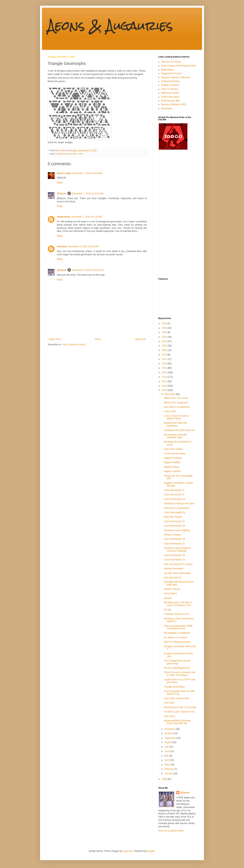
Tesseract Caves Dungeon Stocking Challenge (177, 549)
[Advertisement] (173, 214)
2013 (165, 377)
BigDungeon (167, 70)
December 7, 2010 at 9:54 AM (87, 173)
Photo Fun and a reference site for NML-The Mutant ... (180, 674)
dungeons (61, 154)
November (170, 729)
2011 (165, 386)
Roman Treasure (172, 535)
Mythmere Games (170, 93)
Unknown (62, 247)
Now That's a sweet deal (176, 698)
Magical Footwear (173, 458)
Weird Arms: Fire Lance (176, 398)
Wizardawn (167, 108)
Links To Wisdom (170, 89)
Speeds (168, 598)
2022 (165, 341)
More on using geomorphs (177, 642)
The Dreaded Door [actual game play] (177, 662)
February (169, 769)
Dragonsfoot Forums (171, 73)
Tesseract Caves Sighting (177, 530)
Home (98, 339)
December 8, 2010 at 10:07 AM (88, 270)
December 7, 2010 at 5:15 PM (87, 217)
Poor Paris (169, 703)
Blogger (151, 851)
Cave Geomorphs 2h (175, 499)
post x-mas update (173, 449)
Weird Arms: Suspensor (176, 403)
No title (167, 610)
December (170, 394)
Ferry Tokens (171, 594)
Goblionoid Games (171, 81)
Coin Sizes (169, 716)
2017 (165, 359)
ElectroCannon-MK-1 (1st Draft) (180, 707)
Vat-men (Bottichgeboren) (177, 668)
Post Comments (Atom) (73, 345)
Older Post (140, 339)
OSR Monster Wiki (171, 101)
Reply (60, 183)
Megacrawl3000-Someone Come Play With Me (177, 722)
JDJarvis (62, 194)
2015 (165, 368)
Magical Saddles (172, 462)
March (168, 765)
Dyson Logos (64, 173)
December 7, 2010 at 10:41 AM (88, 194)
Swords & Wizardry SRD (174, 105)
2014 (165, 373)
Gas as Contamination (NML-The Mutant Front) (179, 627)
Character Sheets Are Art (177, 614)
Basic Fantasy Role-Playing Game (179, 66)
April (167, 760)
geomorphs (72, 154)
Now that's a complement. (177, 407)
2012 (165, 381)
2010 (165, 390)
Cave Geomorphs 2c (174, 544)
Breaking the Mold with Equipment (175, 424)
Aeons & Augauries (110, 25)
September (170, 738)
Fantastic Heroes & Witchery (176, 77)
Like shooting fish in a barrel (178, 564)
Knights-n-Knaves (170, 85)
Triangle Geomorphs (174, 687)
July (167, 747)
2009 (165, 779)
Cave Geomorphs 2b (175, 555)
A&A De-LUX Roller (171, 62)
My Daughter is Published (177, 633)
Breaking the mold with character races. (175, 436)
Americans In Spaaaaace (177, 508)
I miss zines (170, 411)
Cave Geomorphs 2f (174, 521)
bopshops (128, 851)
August (168, 742)
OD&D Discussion (170, 97)
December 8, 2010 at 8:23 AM (83, 247)
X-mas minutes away (175, 454)
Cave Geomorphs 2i (174, 495)
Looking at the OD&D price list (179, 430)
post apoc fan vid (173, 578)
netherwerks (64, 217)
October (169, 733)
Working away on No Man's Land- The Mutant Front (178, 604)
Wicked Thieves (172, 589)
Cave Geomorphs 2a (175, 560)
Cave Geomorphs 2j (174, 490)
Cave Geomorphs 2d (175, 539)
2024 (165, 332)
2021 (165, 346)
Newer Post (55, 339)
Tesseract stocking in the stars (179, 503)
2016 (165, 364)
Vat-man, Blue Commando (177, 573)
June (167, 751)
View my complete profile (171, 831)
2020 (165, 350)
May (167, 756)
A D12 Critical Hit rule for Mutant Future (176, 417)
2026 (165, 323)
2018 (165, 355)
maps (80, 154)
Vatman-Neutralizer (174, 569)
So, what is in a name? (175, 637)
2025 (165, 328)
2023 (165, 337)
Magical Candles (172, 471)
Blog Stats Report (173, 517)
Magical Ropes (171, 467)
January (169, 774)
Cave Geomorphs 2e (175, 526)
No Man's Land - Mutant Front (179, 712)
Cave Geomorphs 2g (175, 512)
